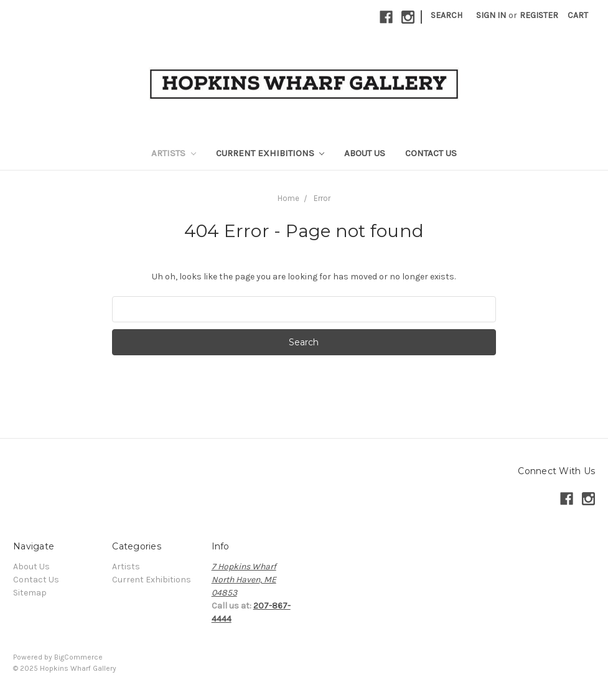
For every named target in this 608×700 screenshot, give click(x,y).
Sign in (491, 15)
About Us (365, 153)
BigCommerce (78, 657)
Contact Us (431, 153)
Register (539, 15)
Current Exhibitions (270, 153)
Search (447, 15)
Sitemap (30, 593)
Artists (174, 153)
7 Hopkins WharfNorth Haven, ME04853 (244, 580)
